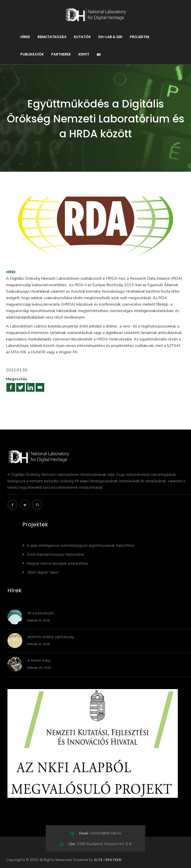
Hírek (25, 37)
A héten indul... (40, 660)
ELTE (98, 860)
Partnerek (61, 54)
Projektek (140, 37)
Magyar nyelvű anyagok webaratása (55, 563)
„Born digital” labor (41, 572)
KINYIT (84, 54)
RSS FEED (114, 860)
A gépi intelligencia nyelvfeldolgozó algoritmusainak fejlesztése (78, 545)
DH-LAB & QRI (110, 37)
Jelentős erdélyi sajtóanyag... (51, 637)
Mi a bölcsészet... (42, 613)
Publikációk (32, 54)
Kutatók (82, 37)
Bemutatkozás (52, 37)
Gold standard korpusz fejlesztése (53, 554)
